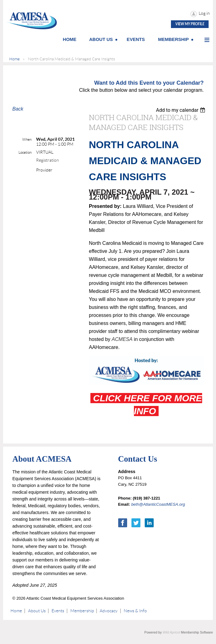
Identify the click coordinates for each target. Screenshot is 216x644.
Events (58, 611)
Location (25, 152)
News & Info (135, 611)
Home (15, 59)
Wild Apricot (171, 632)
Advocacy (109, 611)
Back (18, 109)
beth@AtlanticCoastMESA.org (158, 504)
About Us (37, 611)
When (27, 139)
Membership (82, 611)
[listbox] (181, 110)
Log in (204, 13)
